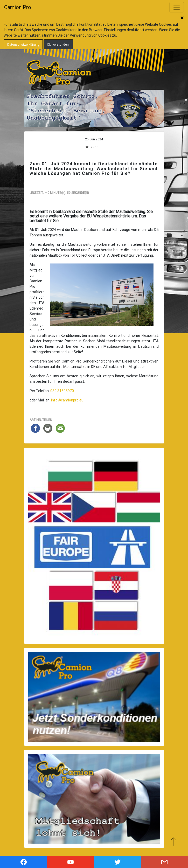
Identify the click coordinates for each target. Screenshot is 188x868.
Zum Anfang (173, 841)
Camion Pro (18, 7)
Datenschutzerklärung (23, 45)
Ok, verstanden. (58, 45)
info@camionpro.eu (67, 400)
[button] (35, 108)
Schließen (182, 18)
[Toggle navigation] (177, 7)
